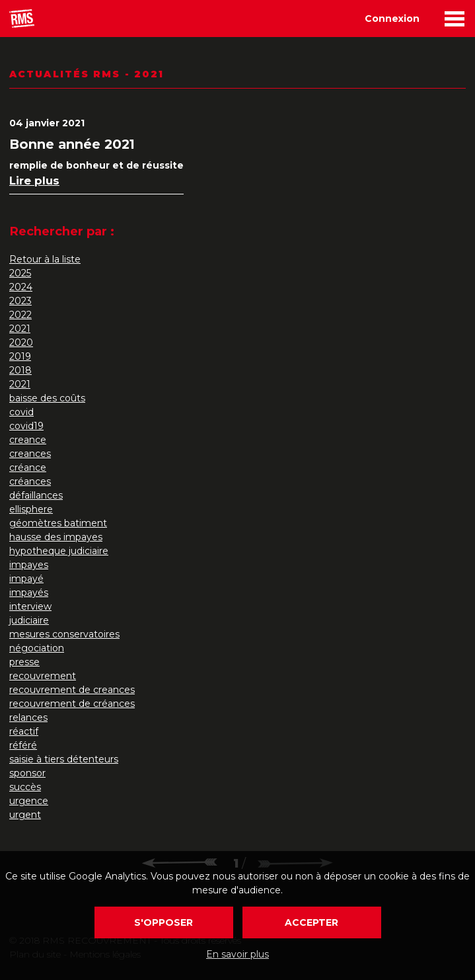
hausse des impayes (56, 537)
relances (28, 717)
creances (30, 454)
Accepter (311, 922)
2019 (20, 356)
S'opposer (164, 922)
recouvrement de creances (72, 690)
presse (24, 662)
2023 (20, 301)
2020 (21, 343)
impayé (26, 579)
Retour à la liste (45, 259)
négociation (37, 648)
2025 (20, 273)
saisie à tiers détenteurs (64, 759)
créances (30, 481)
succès (25, 787)
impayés (29, 592)
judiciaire (29, 620)
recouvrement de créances (72, 704)
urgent (25, 815)
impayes (29, 565)
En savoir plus (237, 954)
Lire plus (34, 181)
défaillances (36, 495)
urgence (29, 801)
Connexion (392, 19)
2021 (20, 329)
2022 (20, 315)
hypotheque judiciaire (59, 551)
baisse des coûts (47, 398)
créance (28, 468)
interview (30, 606)
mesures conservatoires (64, 634)
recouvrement (43, 676)
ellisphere (31, 509)
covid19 (26, 426)
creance (28, 440)
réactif (24, 731)
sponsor (27, 773)
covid (21, 412)
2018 (20, 370)
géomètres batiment (58, 523)
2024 (21, 287)
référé (23, 745)
